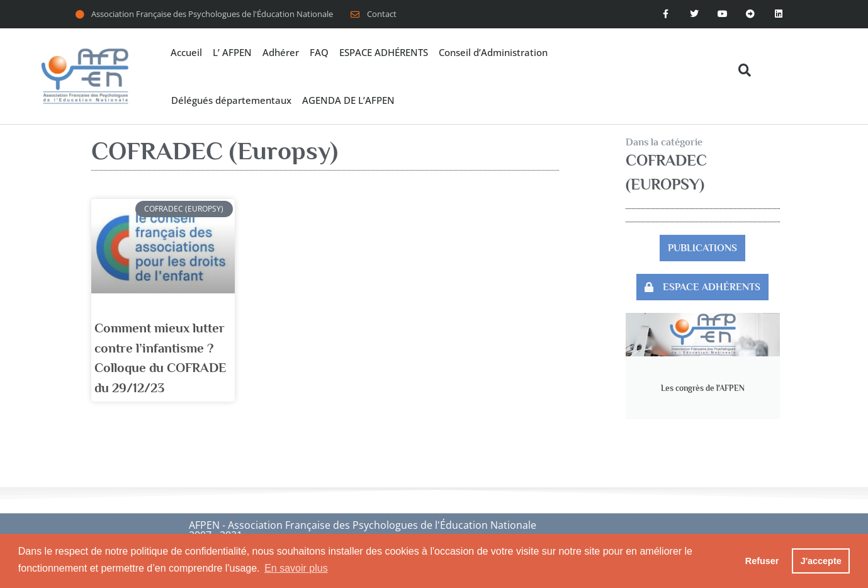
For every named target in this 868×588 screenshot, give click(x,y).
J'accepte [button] (821, 561)
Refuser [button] (762, 561)
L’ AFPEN (232, 52)
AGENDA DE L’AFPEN (348, 100)
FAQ (319, 52)
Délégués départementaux (231, 100)
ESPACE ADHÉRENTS (384, 52)
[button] (744, 70)
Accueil (186, 52)
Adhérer (281, 52)
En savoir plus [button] (296, 568)
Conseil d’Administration (493, 52)
